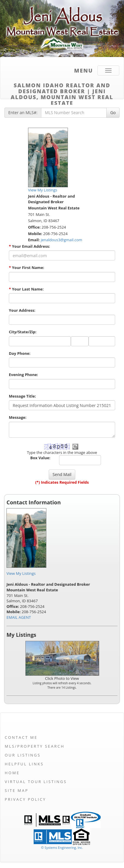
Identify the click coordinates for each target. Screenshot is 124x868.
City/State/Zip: (23, 332)
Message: (18, 417)
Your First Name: (27, 268)
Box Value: (40, 458)
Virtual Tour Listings (36, 782)
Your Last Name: (26, 289)
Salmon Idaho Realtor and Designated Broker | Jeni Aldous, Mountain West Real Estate (62, 87)
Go (113, 113)
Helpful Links (24, 764)
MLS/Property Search (35, 746)
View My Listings (21, 573)
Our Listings (23, 755)
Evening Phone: (23, 375)
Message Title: (22, 396)
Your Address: (22, 310)
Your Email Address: (29, 246)
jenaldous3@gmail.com (61, 240)
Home (12, 773)
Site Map (17, 790)
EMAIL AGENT (19, 617)
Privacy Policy (25, 799)
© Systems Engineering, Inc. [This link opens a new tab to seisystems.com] (62, 848)
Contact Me (21, 737)
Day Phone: (20, 353)
